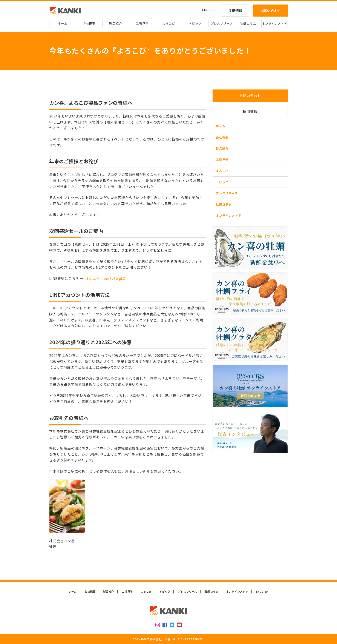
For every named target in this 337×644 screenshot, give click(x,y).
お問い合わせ (270, 11)
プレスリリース (222, 23)
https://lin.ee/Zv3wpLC (105, 278)
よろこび (169, 23)
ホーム (63, 23)
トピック (195, 23)
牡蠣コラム (248, 23)
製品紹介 (116, 23)
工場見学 (142, 23)
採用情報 (235, 11)
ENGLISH (209, 10)
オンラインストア (274, 23)
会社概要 (89, 23)
